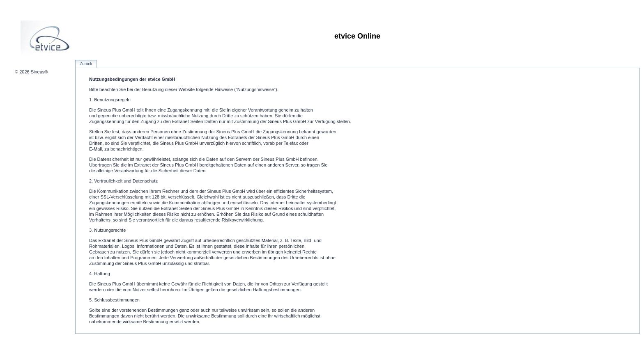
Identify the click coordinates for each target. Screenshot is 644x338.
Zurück (86, 64)
